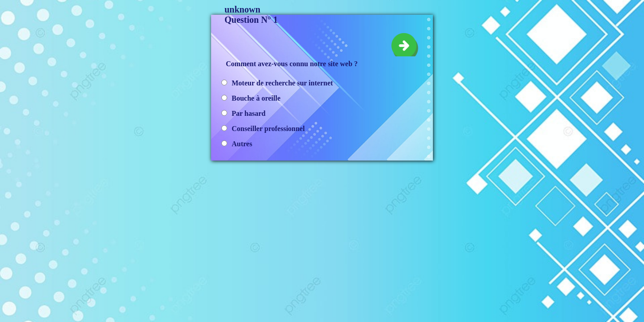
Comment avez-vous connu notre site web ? (292, 64)
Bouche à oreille (256, 98)
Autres (242, 144)
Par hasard (249, 113)
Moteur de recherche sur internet (282, 83)
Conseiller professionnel (268, 129)
